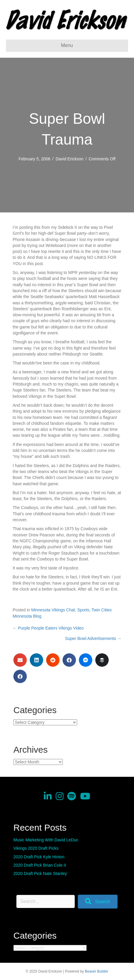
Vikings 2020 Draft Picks (36, 848)
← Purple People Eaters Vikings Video (48, 628)
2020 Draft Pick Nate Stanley (40, 873)
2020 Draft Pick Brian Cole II (40, 865)
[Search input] (46, 901)
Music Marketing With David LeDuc (46, 840)
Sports (83, 610)
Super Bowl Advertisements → (93, 638)
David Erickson (70, 159)
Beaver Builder (97, 971)
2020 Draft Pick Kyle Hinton (39, 857)
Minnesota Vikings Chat (53, 610)
